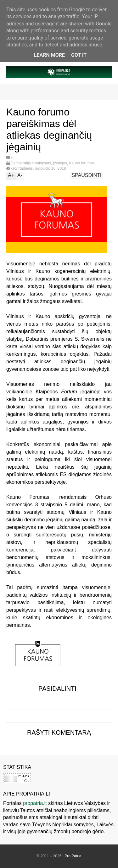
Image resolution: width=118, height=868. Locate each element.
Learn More (49, 55)
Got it (79, 55)
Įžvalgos (60, 163)
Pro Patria (73, 856)
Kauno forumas (82, 163)
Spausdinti (86, 175)
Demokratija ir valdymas (31, 163)
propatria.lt (35, 803)
